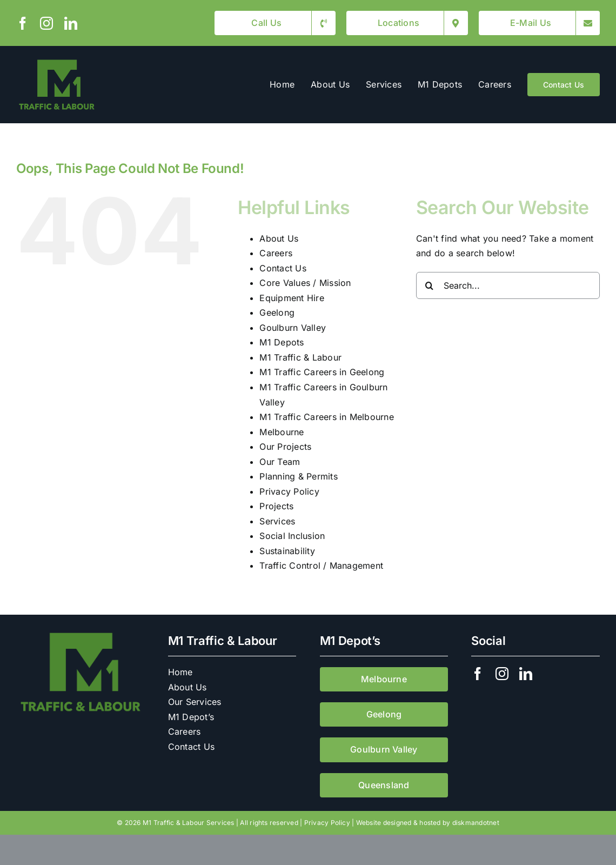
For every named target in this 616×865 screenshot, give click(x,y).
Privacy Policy (289, 491)
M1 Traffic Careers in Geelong (322, 372)
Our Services (195, 702)
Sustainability (287, 551)
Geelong (277, 312)
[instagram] (46, 23)
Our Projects (285, 447)
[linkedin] (71, 23)
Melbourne (282, 432)
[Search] (430, 285)
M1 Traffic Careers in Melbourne (326, 417)
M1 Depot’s (191, 717)
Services (277, 521)
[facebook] (23, 23)
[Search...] (508, 285)
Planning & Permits (298, 476)
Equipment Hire (292, 298)
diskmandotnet (476, 823)
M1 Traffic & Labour (300, 357)
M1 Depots (282, 342)
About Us (279, 238)
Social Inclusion (292, 536)
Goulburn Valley (293, 328)
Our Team (280, 462)
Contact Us (283, 268)
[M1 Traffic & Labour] (57, 61)
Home (180, 672)
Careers (276, 253)
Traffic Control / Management (321, 565)
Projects (276, 506)
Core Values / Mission (305, 283)
